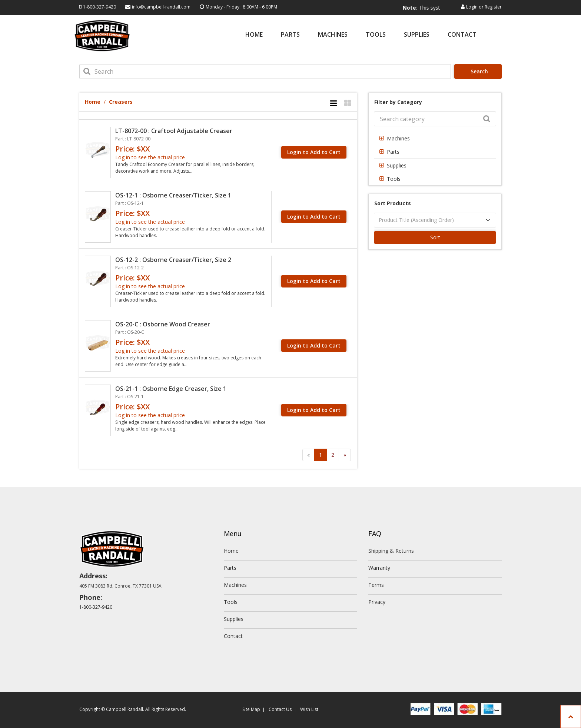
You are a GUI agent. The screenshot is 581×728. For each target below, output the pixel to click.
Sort (435, 237)
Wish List (309, 709)
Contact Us (280, 709)
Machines (333, 35)
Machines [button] (398, 138)
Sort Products (393, 203)
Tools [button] (394, 179)
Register (493, 7)
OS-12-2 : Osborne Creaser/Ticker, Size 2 (173, 260)
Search (479, 71)
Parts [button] (393, 152)
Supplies (417, 35)
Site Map (251, 709)
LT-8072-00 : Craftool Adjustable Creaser (174, 131)
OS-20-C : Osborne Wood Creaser (163, 324)
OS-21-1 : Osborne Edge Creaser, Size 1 (171, 389)
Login (472, 7)
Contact (462, 35)
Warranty (379, 568)
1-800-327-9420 (99, 7)
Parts (290, 35)
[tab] (435, 138)
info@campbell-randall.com (161, 7)
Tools (376, 35)
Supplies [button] (397, 165)
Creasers (121, 102)
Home (254, 35)
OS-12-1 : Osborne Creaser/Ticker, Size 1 (173, 195)
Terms (376, 585)
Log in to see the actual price (150, 157)
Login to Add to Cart (314, 152)
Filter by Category (398, 102)
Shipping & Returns (391, 551)
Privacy (377, 602)
